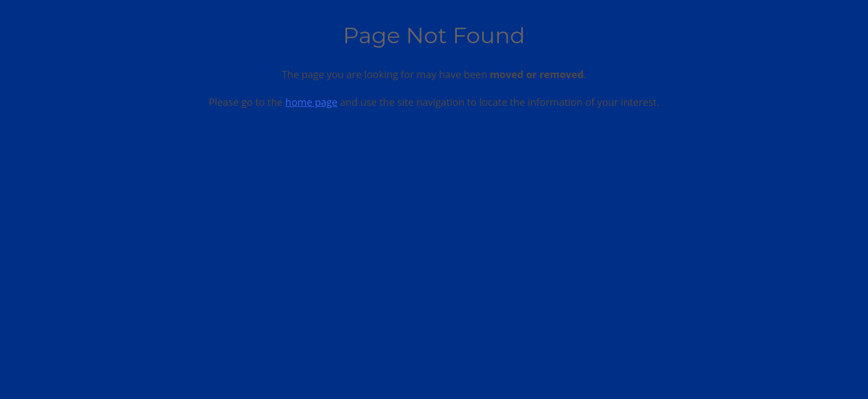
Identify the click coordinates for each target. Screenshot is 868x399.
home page (311, 102)
